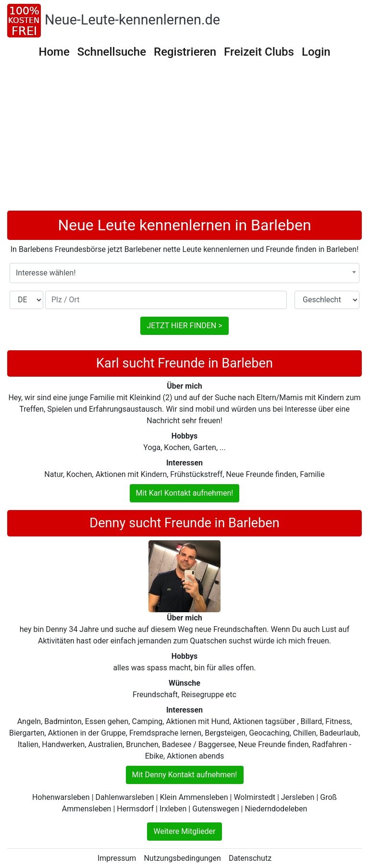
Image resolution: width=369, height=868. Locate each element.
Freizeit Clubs (259, 52)
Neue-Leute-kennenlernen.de (132, 20)
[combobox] (184, 273)
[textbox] (184, 273)
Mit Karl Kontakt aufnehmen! (185, 493)
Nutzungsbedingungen (182, 858)
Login (316, 52)
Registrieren (185, 52)
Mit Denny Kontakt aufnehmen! (185, 775)
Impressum (117, 858)
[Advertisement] (184, 139)
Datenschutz (250, 858)
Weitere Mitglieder (184, 831)
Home (54, 52)
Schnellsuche (112, 52)
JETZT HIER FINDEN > (184, 326)
